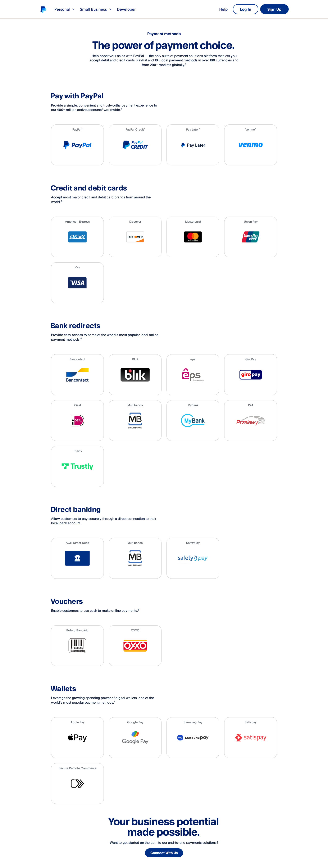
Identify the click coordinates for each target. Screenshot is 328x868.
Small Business (96, 9)
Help (223, 9)
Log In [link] (246, 9)
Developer (126, 9)
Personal (65, 9)
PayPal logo (43, 10)
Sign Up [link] (274, 9)
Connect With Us (165, 854)
